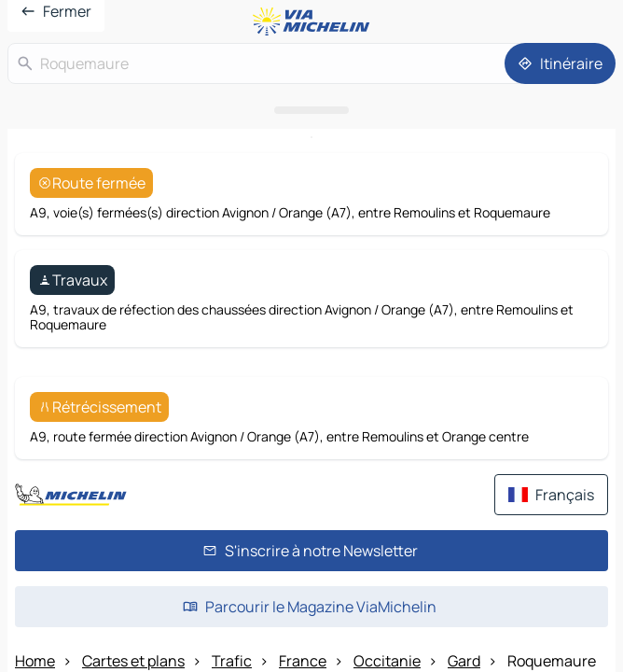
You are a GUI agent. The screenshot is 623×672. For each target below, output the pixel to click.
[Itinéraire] (560, 375)
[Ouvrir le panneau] (311, 422)
